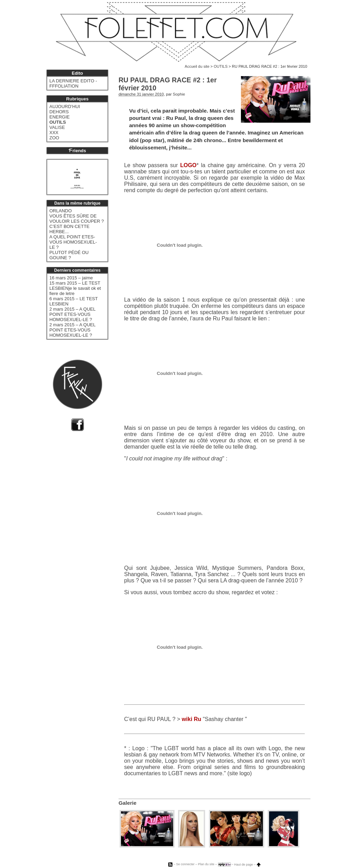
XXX (54, 133)
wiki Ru (192, 719)
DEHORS (59, 112)
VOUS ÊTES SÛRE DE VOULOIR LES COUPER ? (77, 219)
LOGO (188, 165)
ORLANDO (60, 211)
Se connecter (185, 865)
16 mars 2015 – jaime (71, 278)
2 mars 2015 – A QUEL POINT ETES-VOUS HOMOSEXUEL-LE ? (72, 314)
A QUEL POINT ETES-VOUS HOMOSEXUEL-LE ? (73, 242)
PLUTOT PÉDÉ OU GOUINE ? (69, 255)
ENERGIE (60, 117)
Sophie (179, 94)
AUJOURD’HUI (65, 107)
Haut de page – (248, 865)
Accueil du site (197, 66)
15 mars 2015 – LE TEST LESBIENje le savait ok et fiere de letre (75, 288)
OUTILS (221, 66)
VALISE (57, 127)
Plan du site (206, 865)
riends (77, 151)
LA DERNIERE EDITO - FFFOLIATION (73, 83)
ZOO (54, 138)
